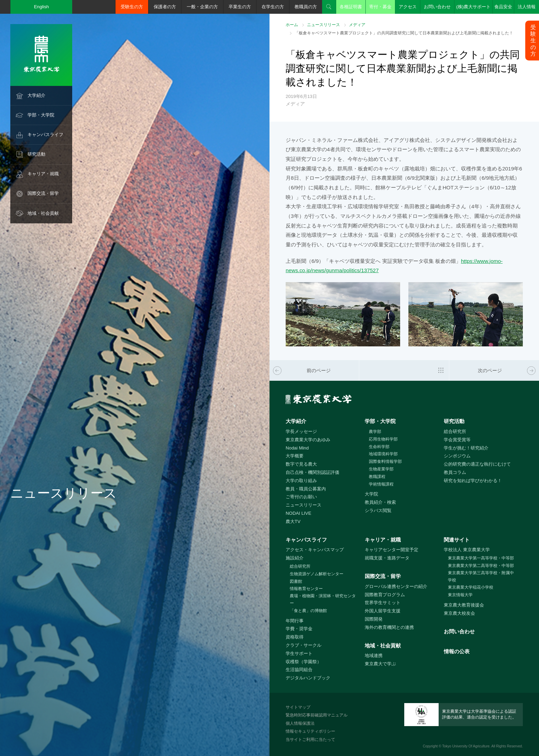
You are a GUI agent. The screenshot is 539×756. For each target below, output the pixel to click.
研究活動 (36, 154)
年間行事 (295, 621)
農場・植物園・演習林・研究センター (323, 599)
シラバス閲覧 (378, 510)
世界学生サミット (383, 603)
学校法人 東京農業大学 (467, 550)
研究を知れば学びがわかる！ (473, 481)
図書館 (296, 581)
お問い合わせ (437, 7)
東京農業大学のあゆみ (308, 440)
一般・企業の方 (202, 7)
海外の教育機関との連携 (389, 627)
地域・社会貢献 (43, 213)
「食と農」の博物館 (308, 611)
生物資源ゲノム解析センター (317, 574)
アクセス (408, 7)
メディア (357, 25)
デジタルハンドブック (308, 678)
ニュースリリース (323, 25)
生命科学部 (379, 447)
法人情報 (527, 7)
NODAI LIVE (298, 513)
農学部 (375, 432)
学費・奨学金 (299, 629)
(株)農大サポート (473, 7)
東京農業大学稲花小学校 (471, 587)
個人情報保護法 (300, 723)
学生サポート (299, 653)
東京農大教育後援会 (464, 605)
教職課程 (377, 477)
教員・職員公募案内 (306, 489)
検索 (329, 7)
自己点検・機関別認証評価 (312, 472)
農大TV (293, 521)
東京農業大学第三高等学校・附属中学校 (481, 576)
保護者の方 (165, 7)
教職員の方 (306, 7)
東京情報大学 (460, 595)
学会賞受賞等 (457, 440)
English (42, 7)
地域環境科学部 (383, 454)
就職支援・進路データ (387, 558)
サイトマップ (298, 707)
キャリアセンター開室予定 (392, 550)
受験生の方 (132, 7)
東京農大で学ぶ (380, 664)
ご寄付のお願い (301, 497)
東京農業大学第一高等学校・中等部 (481, 558)
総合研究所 (455, 431)
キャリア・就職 (43, 174)
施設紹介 (295, 558)
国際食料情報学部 (385, 462)
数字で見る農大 (301, 464)
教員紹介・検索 (380, 502)
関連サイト (457, 540)
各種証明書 (351, 7)
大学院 (371, 494)
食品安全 (503, 7)
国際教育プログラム (385, 595)
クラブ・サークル (304, 645)
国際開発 (374, 619)
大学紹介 (36, 95)
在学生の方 (273, 7)
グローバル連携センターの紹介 (396, 586)
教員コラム (455, 472)
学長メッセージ (301, 431)
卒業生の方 (240, 7)
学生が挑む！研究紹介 (466, 448)
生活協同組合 (299, 670)
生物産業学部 (381, 469)
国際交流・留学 (43, 193)
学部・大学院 (41, 115)
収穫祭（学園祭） (304, 662)
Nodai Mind (297, 448)
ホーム (292, 25)
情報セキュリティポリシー (310, 731)
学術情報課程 (381, 484)
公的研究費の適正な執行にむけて (477, 464)
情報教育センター (306, 589)
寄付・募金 (380, 7)
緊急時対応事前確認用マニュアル (317, 715)
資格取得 (295, 637)
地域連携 (374, 655)
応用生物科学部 (383, 439)
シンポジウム (457, 456)
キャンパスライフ (45, 135)
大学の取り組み (301, 481)
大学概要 (295, 456)
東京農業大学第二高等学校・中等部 (481, 566)
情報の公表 (457, 651)
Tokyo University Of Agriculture (466, 746)
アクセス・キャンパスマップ (315, 550)
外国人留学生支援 (383, 611)
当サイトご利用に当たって (310, 740)
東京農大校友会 (459, 613)
